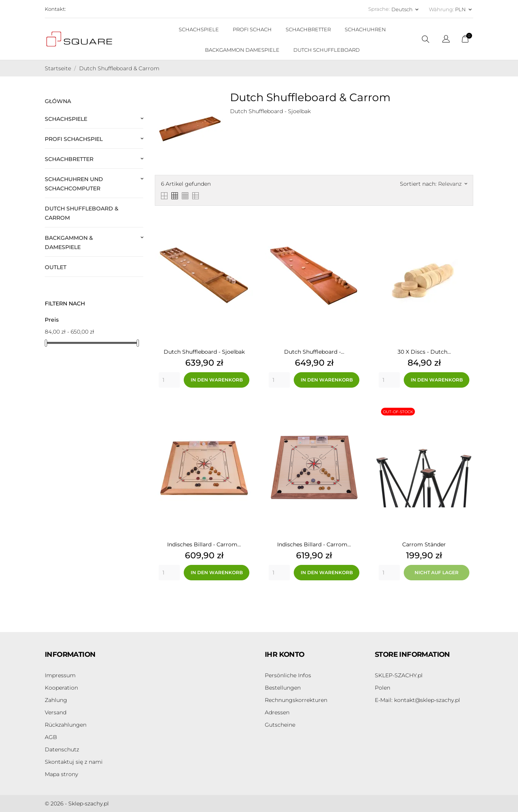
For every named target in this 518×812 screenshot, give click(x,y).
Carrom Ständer (424, 544)
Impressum (60, 675)
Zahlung (56, 700)
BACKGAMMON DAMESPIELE (242, 50)
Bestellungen (283, 688)
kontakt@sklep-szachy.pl (417, 700)
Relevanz (453, 184)
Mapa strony (61, 774)
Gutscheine (280, 725)
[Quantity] (169, 380)
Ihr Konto (285, 654)
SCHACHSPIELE (199, 29)
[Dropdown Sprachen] (446, 40)
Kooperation (61, 688)
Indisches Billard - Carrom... (204, 544)
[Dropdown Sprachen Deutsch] (406, 9)
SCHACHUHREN (365, 29)
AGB (51, 737)
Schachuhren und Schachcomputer (74, 184)
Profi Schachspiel (74, 139)
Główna (58, 101)
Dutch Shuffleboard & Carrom (82, 213)
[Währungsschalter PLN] (464, 9)
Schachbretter (69, 159)
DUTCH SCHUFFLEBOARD (327, 50)
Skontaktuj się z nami (74, 762)
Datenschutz (62, 749)
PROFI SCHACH (252, 29)
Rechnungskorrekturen (296, 700)
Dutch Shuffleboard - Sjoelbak (204, 352)
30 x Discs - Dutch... (424, 352)
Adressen (277, 712)
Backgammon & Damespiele (69, 242)
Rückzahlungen (66, 725)
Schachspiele (66, 119)
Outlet (56, 267)
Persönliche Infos (288, 675)
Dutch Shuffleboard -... (314, 352)
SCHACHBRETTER (308, 29)
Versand (56, 712)
